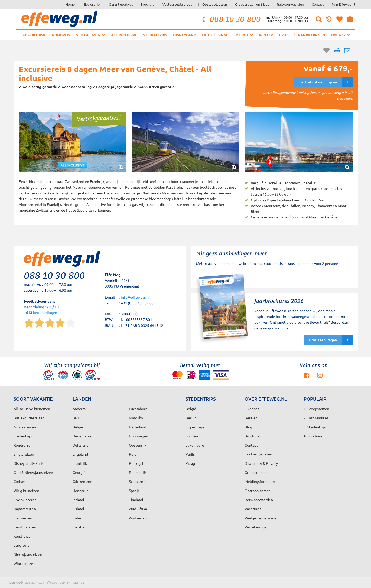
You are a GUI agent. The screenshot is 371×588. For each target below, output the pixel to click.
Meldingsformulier (260, 481)
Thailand (136, 500)
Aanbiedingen (311, 35)
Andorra (79, 409)
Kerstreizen (23, 536)
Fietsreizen (23, 518)
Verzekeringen (257, 527)
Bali (76, 418)
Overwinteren (25, 500)
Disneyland (185, 35)
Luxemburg (195, 445)
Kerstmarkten (25, 527)
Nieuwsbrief (92, 4)
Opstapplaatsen (215, 4)
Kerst (245, 35)
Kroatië (79, 527)
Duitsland (80, 445)
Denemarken (83, 436)
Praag (190, 463)
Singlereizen (24, 454)
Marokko (136, 418)
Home (70, 4)
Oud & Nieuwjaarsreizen (33, 472)
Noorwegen (139, 436)
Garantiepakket (121, 4)
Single (224, 35)
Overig (340, 35)
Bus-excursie (34, 35)
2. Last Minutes (316, 418)
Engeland (80, 454)
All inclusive (124, 35)
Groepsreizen (256, 472)
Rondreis (61, 35)
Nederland (138, 427)
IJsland (78, 509)
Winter (266, 35)
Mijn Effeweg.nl (343, 4)
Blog (248, 427)
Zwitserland (139, 518)
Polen (134, 454)
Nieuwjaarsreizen (28, 554)
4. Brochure (313, 436)
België (78, 427)
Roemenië (137, 472)
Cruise (285, 35)
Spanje (134, 491)
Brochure (148, 4)
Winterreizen (24, 563)
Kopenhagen (196, 427)
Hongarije (81, 491)
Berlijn (191, 418)
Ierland (78, 500)
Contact (318, 4)
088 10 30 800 (231, 19)
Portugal (136, 463)
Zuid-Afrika (138, 509)
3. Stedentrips (315, 427)
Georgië (79, 472)
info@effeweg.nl (135, 297)
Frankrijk (80, 463)
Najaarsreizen (25, 509)
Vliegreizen (91, 35)
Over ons (252, 409)
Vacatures (253, 509)
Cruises (19, 481)
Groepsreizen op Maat (252, 4)
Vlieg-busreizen (26, 491)
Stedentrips (155, 35)
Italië (77, 518)
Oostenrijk (138, 445)
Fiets (207, 35)
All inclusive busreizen (32, 409)
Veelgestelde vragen (178, 4)
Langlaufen (23, 545)
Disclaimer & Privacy (261, 463)
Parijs (190, 454)
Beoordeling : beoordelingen (41, 310)
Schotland (137, 481)
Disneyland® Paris (28, 463)
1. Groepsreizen (316, 409)
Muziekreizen (25, 427)
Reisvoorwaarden (290, 4)
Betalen (251, 418)
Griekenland (82, 481)
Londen (192, 436)
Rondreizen (23, 445)
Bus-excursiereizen (29, 418)
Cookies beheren (258, 454)
